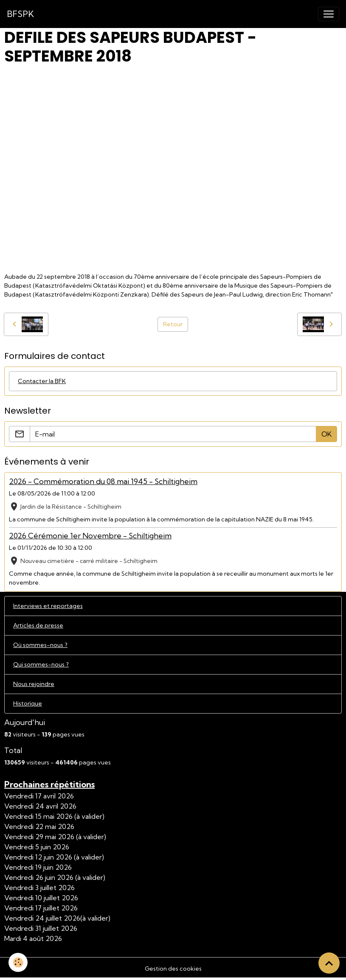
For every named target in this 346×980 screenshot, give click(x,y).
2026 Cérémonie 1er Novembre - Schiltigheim (90, 536)
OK (326, 434)
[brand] (20, 14)
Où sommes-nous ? (40, 645)
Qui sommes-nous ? (41, 664)
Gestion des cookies (173, 969)
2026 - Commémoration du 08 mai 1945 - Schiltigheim (103, 481)
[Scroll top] (329, 963)
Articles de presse (38, 625)
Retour (173, 324)
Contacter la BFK (42, 381)
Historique (28, 703)
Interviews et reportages (48, 606)
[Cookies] (18, 962)
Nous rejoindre (34, 684)
